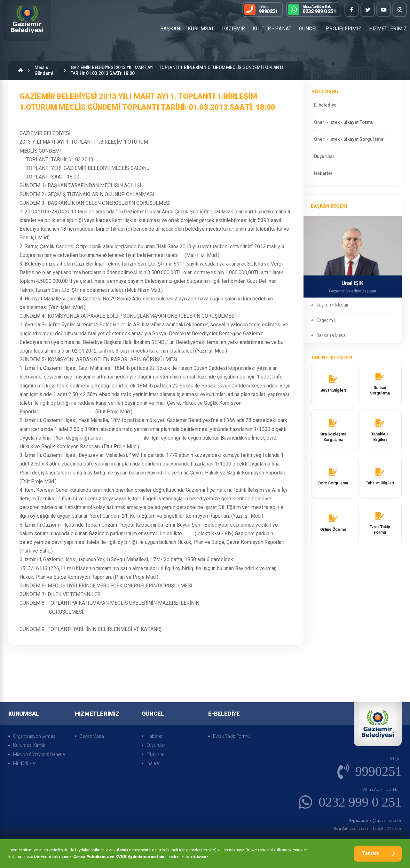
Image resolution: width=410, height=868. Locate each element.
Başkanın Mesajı (332, 305)
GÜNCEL (309, 29)
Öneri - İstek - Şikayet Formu (344, 122)
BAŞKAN (170, 29)
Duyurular (324, 156)
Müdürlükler (25, 763)
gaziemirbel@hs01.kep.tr (368, 828)
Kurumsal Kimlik (29, 745)
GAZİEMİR (234, 29)
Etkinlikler (155, 754)
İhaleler (153, 763)
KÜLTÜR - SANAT (272, 29)
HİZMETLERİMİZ (388, 29)
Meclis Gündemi (44, 70)
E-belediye (325, 105)
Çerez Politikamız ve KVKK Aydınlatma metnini (119, 857)
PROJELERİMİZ (343, 29)
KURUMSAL (201, 29)
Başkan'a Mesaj (331, 335)
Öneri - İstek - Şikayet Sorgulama (349, 139)
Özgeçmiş (326, 320)
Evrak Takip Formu (231, 736)
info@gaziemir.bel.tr (375, 820)
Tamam (378, 853)
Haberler (323, 173)
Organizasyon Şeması (35, 736)
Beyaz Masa (92, 736)
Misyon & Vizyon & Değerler (40, 754)
